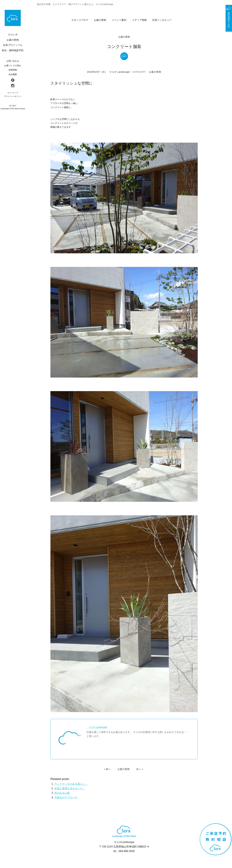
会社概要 (13, 74)
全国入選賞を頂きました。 (70, 789)
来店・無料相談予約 (13, 50)
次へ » (140, 770)
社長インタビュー (162, 20)
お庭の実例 (100, 20)
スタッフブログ (80, 20)
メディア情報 (139, 20)
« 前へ (107, 770)
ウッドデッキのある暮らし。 (71, 785)
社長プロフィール (13, 45)
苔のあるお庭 (62, 794)
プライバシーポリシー (13, 96)
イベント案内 (119, 20)
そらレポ (13, 34)
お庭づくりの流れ (13, 66)
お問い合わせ (13, 61)
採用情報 (13, 70)
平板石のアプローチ (66, 798)
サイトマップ (13, 93)
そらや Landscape (120, 72)
